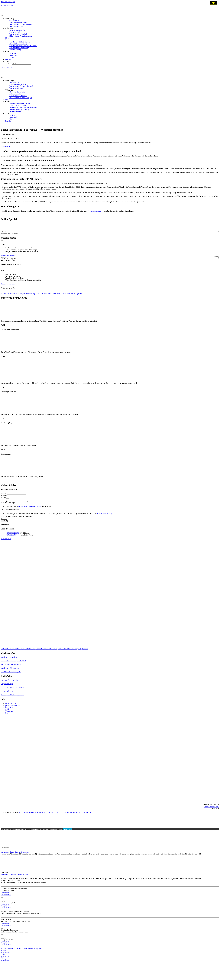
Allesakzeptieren (5, 960)
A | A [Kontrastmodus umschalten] (214, 3)
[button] (8, 256)
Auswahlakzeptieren (5, 952)
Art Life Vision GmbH (211, 807)
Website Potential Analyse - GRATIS (14, 661)
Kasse (7, 714)
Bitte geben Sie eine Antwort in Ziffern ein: (16, 517)
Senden (4, 521)
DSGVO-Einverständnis (10, 510)
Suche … (9, 63)
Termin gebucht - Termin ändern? (12, 695)
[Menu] (2, 15)
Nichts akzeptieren (23, 949)
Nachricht (5, 502)
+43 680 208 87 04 (12, 536)
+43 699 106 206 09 (12, 534)
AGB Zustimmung (8, 503)
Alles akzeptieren (36, 949)
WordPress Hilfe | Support (10, 669)
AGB (7, 710)
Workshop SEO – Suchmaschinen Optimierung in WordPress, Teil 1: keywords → (56, 294)
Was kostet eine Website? (10, 658)
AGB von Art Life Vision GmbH (29, 507)
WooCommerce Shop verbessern (12, 665)
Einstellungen (68, 830)
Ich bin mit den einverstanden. (29, 507)
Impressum (9, 708)
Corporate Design (7, 684)
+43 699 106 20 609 (7, 6)
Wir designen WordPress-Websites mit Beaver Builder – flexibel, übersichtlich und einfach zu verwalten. (55, 813)
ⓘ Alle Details (6, 893)
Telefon (3, 497)
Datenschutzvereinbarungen (19, 853)
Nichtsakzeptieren (5, 956)
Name (4, 494)
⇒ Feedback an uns (8, 692)
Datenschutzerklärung (105, 514)
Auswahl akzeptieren (8, 949)
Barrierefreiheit (10, 704)
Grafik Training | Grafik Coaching (13, 688)
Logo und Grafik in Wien (10, 681)
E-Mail (4, 496)
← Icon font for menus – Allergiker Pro (14, 294)
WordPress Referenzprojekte (11, 672)
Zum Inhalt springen (8, 2)
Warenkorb (9, 712)
